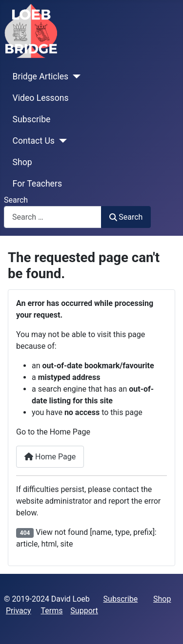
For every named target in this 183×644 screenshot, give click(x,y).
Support (84, 611)
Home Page (50, 457)
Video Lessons (41, 98)
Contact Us (34, 141)
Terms (52, 611)
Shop (22, 162)
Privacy (19, 611)
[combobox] (53, 217)
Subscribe (32, 119)
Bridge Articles (41, 76)
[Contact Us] (61, 141)
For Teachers (37, 184)
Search (16, 200)
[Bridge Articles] (74, 76)
